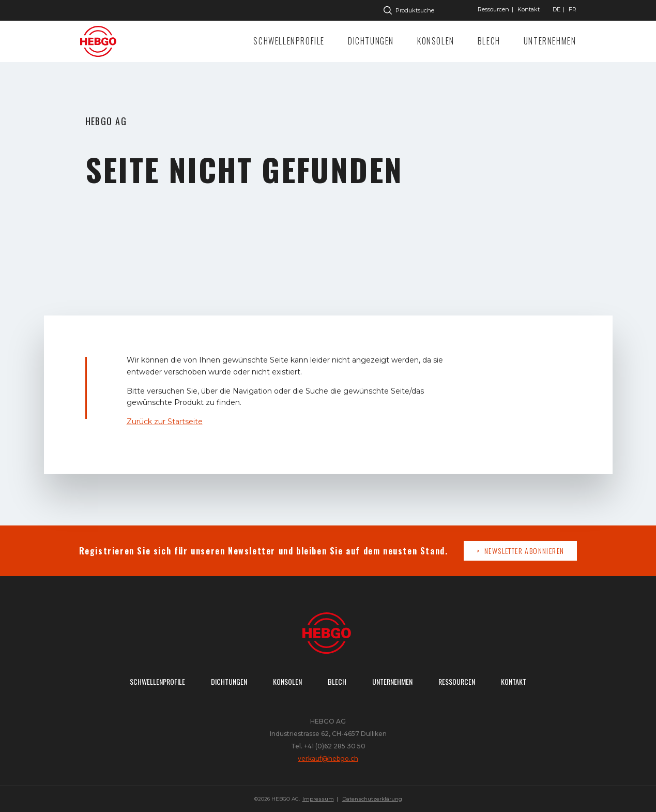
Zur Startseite (101, 41)
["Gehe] (556, 9)
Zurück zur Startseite (165, 422)
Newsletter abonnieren (524, 551)
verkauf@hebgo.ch (328, 758)
